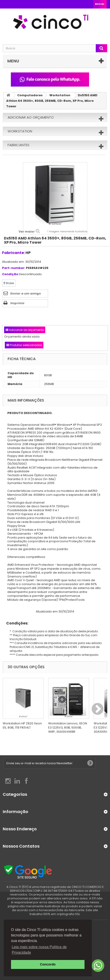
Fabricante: (13, 253)
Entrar (100, 4)
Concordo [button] (48, 964)
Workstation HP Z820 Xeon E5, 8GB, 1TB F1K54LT (22, 725)
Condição (10, 274)
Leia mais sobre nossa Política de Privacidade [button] (39, 950)
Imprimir (17, 303)
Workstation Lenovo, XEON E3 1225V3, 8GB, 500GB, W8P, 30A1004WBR (68, 728)
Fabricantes (18, 145)
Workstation (60, 95)
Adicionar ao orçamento (31, 117)
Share (9, 283)
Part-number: (14, 268)
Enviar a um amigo (26, 293)
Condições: (16, 623)
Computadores (30, 95)
